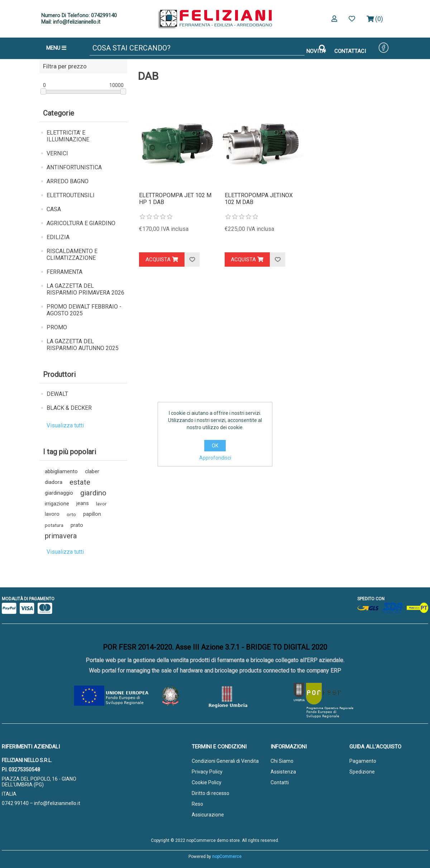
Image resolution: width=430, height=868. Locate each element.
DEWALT (57, 394)
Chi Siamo (282, 761)
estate (80, 482)
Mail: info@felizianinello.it (71, 22)
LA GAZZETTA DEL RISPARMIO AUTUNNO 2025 (83, 345)
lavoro (52, 514)
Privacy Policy (207, 772)
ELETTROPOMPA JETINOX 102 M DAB (259, 199)
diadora (54, 482)
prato (77, 525)
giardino (93, 493)
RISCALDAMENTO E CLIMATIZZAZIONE (72, 254)
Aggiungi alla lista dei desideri (192, 260)
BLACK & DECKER (69, 408)
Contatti (280, 782)
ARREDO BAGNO (68, 181)
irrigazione (57, 504)
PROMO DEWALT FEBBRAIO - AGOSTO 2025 (84, 310)
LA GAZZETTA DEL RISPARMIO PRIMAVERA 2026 (85, 289)
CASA (54, 209)
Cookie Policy (207, 782)
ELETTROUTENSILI (71, 195)
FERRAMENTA (64, 272)
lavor (101, 504)
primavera (61, 536)
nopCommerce (227, 857)
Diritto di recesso (211, 793)
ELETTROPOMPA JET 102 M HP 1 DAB (175, 199)
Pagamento (363, 761)
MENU (56, 48)
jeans (83, 503)
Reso (197, 804)
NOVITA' (316, 51)
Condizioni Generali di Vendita (225, 761)
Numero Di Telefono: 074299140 (79, 15)
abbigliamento (61, 471)
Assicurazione (208, 815)
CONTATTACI (350, 51)
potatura (54, 525)
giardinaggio (59, 493)
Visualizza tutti (65, 425)
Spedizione (362, 772)
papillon (92, 514)
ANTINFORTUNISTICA (74, 167)
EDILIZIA (58, 237)
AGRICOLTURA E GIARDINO (81, 223)
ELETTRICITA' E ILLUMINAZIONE (68, 136)
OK (215, 446)
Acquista (162, 260)
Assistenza (283, 772)
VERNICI (57, 153)
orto (71, 514)
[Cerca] (197, 48)
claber (92, 471)
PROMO (57, 327)
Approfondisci (215, 458)
